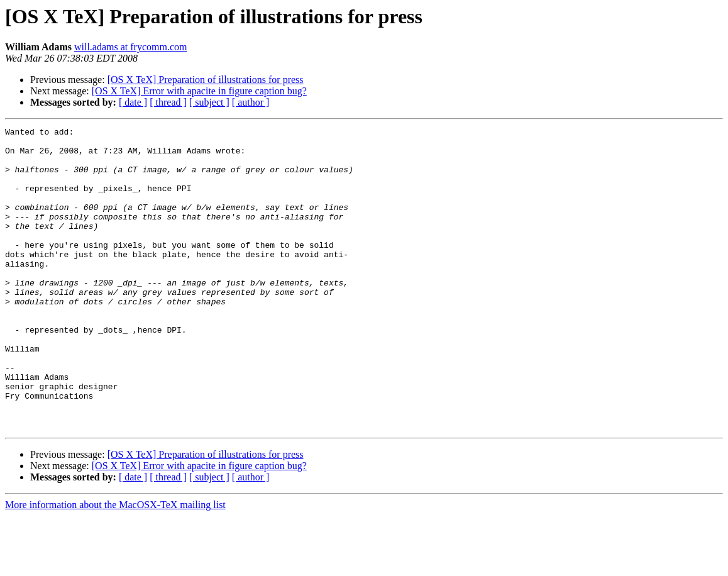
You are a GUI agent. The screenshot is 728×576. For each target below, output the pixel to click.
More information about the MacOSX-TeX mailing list (115, 565)
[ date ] (133, 102)
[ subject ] (209, 102)
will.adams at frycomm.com (131, 47)
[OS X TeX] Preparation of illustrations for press (206, 80)
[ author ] (251, 102)
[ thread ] (168, 102)
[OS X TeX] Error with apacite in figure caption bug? (199, 91)
